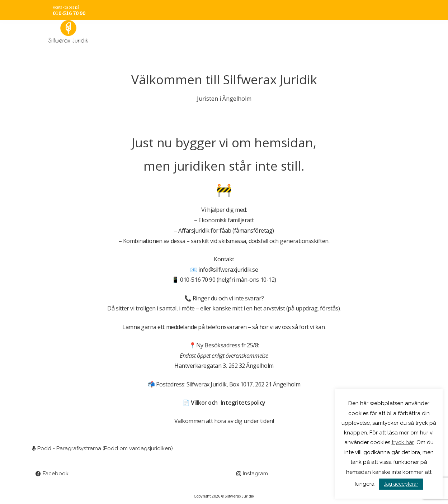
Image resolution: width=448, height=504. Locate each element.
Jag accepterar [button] (401, 484)
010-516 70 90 (69, 13)
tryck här (403, 443)
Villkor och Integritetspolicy (228, 403)
